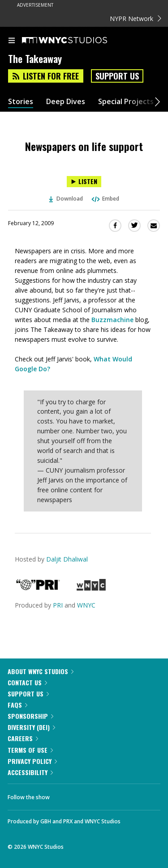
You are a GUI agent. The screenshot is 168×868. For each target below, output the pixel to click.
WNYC (86, 605)
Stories (21, 102)
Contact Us (27, 682)
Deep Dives (66, 102)
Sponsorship (30, 716)
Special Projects (126, 102)
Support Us (117, 76)
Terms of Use (30, 750)
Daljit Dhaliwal (67, 559)
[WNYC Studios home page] (76, 41)
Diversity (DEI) (31, 727)
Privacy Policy (32, 761)
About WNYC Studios (41, 671)
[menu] (12, 41)
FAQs (17, 705)
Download (66, 199)
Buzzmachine (112, 320)
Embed (105, 199)
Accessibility (30, 772)
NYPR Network (136, 19)
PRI (58, 605)
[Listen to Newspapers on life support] (84, 182)
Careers (23, 738)
